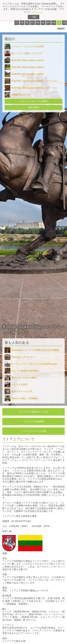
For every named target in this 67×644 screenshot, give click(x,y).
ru (38, 23)
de (27, 23)
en (22, 23)
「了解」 (34, 17)
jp (59, 23)
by (48, 23)
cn (54, 23)
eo (43, 23)
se (64, 23)
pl (32, 23)
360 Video (34, 107)
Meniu (60, 29)
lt (17, 23)
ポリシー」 (38, 12)
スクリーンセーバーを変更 (34, 101)
